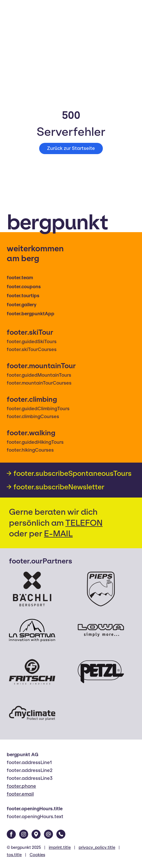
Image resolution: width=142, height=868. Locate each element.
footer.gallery (22, 305)
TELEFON (84, 523)
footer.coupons (24, 287)
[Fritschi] (32, 672)
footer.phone (21, 786)
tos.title (14, 855)
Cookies (37, 855)
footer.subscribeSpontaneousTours (73, 473)
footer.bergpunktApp (31, 314)
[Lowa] (101, 630)
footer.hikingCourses (30, 450)
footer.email (20, 794)
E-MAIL (58, 533)
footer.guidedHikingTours (35, 442)
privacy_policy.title (97, 847)
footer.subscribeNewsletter (59, 487)
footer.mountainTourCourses (39, 383)
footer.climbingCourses (33, 417)
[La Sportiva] (32, 630)
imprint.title (60, 847)
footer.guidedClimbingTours (38, 409)
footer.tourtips (23, 296)
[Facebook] (11, 834)
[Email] (48, 834)
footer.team (20, 278)
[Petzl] (101, 672)
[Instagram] (24, 834)
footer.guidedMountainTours (39, 375)
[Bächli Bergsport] (32, 589)
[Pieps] (101, 589)
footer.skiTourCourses (32, 349)
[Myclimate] (32, 713)
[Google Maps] (36, 834)
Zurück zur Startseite (71, 148)
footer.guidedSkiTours (32, 342)
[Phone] (61, 834)
